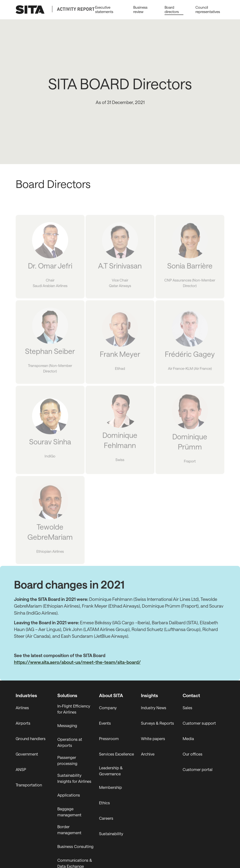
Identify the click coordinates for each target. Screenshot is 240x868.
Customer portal (198, 769)
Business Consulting (75, 846)
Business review (140, 9)
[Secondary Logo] (73, 9)
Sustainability (111, 834)
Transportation (29, 785)
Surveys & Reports (157, 723)
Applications (69, 795)
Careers (106, 818)
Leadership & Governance (111, 771)
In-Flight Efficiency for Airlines (74, 709)
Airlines (22, 708)
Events (105, 723)
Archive (148, 754)
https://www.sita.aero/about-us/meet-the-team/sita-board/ (77, 662)
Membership (110, 787)
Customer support (199, 723)
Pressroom (109, 739)
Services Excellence (117, 754)
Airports (23, 723)
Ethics (104, 803)
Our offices (193, 754)
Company (108, 708)
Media (188, 739)
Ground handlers (31, 739)
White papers (153, 739)
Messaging (67, 726)
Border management (69, 830)
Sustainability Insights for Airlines (74, 778)
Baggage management (69, 812)
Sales (187, 708)
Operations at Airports (70, 742)
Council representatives (208, 9)
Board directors (172, 9)
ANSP (21, 769)
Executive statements (104, 9)
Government (27, 754)
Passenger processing (67, 760)
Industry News (154, 708)
